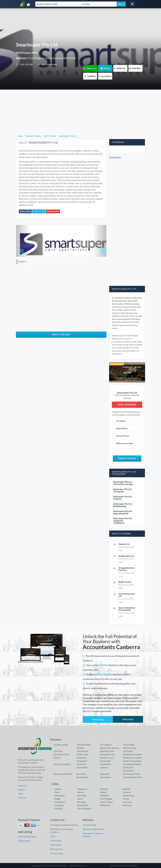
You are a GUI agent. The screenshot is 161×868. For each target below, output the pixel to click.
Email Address (122, 428)
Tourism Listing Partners (94, 829)
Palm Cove (127, 805)
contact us (73, 825)
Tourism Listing (60, 745)
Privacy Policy (57, 853)
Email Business (53, 211)
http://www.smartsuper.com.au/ (55, 64)
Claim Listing (90, 68)
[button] (23, 241)
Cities (21, 794)
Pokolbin (58, 808)
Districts (22, 798)
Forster (126, 799)
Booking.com (115, 157)
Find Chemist (82, 751)
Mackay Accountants (132, 758)
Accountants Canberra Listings (123, 865)
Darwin (80, 792)
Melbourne (82, 789)
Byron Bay (82, 795)
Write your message (125, 443)
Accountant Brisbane (63, 774)
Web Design (56, 845)
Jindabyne (104, 795)
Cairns (80, 799)
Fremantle (59, 805)
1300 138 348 (26, 64)
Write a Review (61, 335)
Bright (57, 799)
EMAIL (105, 68)
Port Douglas (106, 799)
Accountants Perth (131, 774)
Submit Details (127, 458)
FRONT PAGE (24, 841)
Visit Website (136, 68)
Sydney (58, 789)
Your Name (121, 421)
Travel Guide (129, 745)
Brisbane (104, 789)
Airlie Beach (83, 805)
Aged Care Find (107, 751)
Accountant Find (107, 754)
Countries (22, 786)
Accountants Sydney (132, 764)
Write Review (120, 68)
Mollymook (105, 805)
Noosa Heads (129, 795)
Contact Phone (122, 436)
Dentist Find (82, 754)
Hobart (103, 792)
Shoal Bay (82, 802)
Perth (57, 792)
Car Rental (128, 751)
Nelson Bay (60, 795)
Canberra (127, 792)
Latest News (56, 840)
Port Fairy (127, 802)
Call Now (90, 76)
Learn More (105, 76)
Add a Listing (25, 211)
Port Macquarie (84, 808)
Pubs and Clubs (130, 748)
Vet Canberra (106, 745)
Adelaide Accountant (132, 754)
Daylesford (60, 802)
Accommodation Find (132, 777)
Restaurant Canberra (109, 748)
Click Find (58, 751)
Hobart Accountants (132, 761)
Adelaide (127, 789)
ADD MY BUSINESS (27, 837)
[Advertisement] (80, 115)
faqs (61, 849)
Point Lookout (106, 802)
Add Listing (128, 719)
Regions (22, 790)
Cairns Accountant (62, 764)
